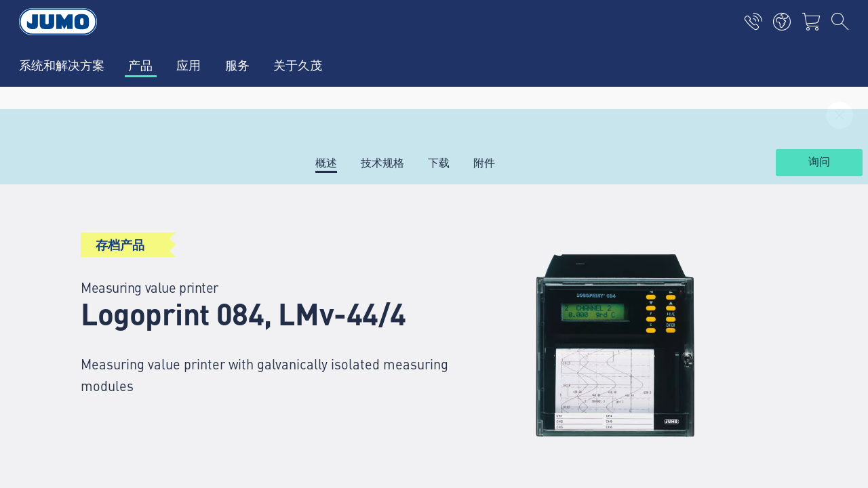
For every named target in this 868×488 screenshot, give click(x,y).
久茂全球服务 (282, 257)
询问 (819, 162)
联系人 (266, 310)
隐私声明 (71, 456)
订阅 (786, 330)
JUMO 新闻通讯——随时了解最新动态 (542, 309)
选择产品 (271, 283)
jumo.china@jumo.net (127, 375)
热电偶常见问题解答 (298, 336)
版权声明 (71, 430)
